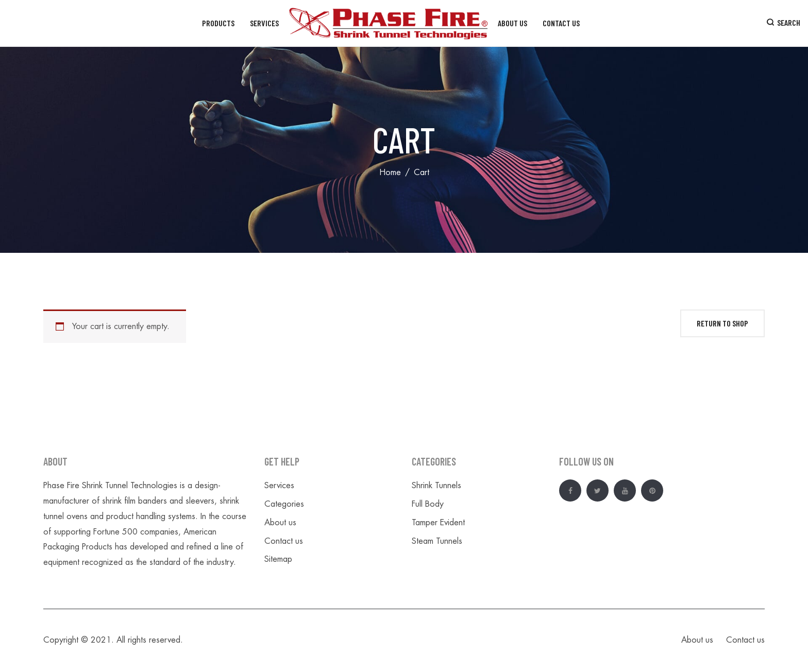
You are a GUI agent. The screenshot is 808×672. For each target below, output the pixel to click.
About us (280, 523)
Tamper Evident (438, 523)
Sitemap (278, 559)
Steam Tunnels (437, 541)
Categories (284, 504)
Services (279, 486)
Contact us (284, 541)
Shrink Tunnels (436, 486)
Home (390, 173)
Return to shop (722, 323)
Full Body (428, 504)
